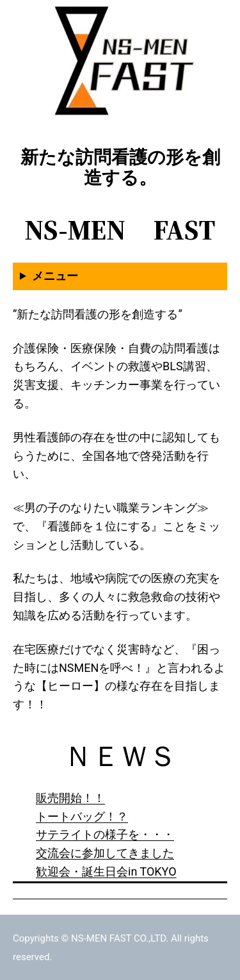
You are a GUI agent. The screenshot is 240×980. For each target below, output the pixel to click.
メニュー (55, 276)
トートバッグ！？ (82, 816)
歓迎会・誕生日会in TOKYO (106, 871)
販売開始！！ (70, 798)
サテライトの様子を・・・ (105, 834)
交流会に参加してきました (105, 853)
